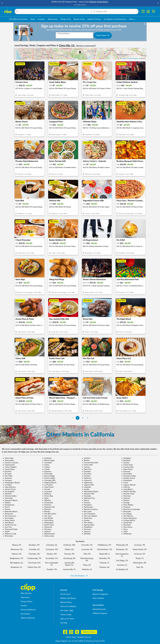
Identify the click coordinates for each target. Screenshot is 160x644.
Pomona (126, 507)
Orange (125, 503)
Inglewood (87, 483)
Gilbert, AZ (69, 549)
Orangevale (8, 505)
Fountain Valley (129, 476)
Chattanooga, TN (34, 558)
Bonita (86, 460)
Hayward (87, 480)
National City (88, 498)
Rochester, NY (122, 549)
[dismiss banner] (145, 24)
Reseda (46, 512)
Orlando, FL (105, 563)
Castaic (125, 463)
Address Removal (28, 618)
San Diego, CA (122, 561)
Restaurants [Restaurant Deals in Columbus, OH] (53, 19)
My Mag (64, 623)
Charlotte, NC (34, 554)
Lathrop (126, 487)
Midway (47, 494)
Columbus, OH (52, 549)
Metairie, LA (87, 569)
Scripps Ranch (128, 520)
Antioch (86, 458)
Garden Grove (128, 478)
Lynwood (47, 492)
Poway (7, 509)
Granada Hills (49, 480)
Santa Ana (87, 518)
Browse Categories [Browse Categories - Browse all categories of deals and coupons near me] (100, 594)
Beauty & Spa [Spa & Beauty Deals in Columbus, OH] (79, 19)
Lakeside (86, 487)
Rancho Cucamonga (131, 509)
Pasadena (87, 505)
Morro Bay (48, 496)
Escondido (127, 474)
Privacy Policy (26, 602)
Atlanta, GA (17, 554)
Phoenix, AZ (105, 567)
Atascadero (8, 460)
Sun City (7, 527)
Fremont (7, 478)
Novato (125, 500)
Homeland (127, 480)
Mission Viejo (128, 494)
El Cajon (7, 474)
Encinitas (87, 474)
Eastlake (86, 472)
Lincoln (46, 489)
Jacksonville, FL (69, 569)
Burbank (126, 460)
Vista (125, 532)
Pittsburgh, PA (122, 545)
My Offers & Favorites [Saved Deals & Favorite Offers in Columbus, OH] (18, 19)
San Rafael (48, 518)
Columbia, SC (52, 545)
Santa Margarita (129, 518)
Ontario (86, 503)
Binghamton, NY (17, 558)
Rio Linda (87, 512)
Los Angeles (9, 492)
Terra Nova (127, 527)
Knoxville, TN (87, 545)
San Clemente (89, 514)
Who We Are (26, 593)
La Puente (47, 485)
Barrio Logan (48, 460)
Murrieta (126, 496)
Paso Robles (127, 505)
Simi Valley (87, 523)
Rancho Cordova (90, 509)
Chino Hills (87, 465)
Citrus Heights (10, 467)
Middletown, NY (104, 545)
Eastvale (126, 472)
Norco (85, 500)
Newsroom (25, 597)
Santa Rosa (48, 520)
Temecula (47, 527)
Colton (46, 467)
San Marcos (127, 516)
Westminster (49, 534)
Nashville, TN (105, 558)
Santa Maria (9, 520)
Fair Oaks (8, 476)
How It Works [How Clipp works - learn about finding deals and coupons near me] (98, 598)
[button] (2, 3)
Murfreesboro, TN (105, 549)
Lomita (86, 489)
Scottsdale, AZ (122, 569)
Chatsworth (9, 465)
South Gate (48, 525)
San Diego (127, 514)
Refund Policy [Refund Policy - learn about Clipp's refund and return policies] (66, 602)
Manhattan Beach (90, 492)
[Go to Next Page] (87, 418)
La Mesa (7, 485)
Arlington (126, 458)
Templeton (87, 527)
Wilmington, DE (140, 563)
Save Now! (103, 35)
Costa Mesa (9, 469)
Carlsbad (47, 463)
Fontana (86, 476)
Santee (86, 520)
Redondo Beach (10, 512)
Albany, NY (17, 545)
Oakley (7, 503)
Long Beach (127, 489)
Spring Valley (88, 525)
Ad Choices (25, 614)
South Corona (10, 525)
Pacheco (47, 505)
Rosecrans (8, 514)
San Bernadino (49, 514)
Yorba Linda (48, 536)
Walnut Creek (9, 534)
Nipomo (47, 500)
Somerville (127, 523)
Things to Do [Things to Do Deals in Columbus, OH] (66, 19)
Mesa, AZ (87, 565)
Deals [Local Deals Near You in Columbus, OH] (33, 19)
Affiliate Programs (100, 613)
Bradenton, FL (17, 567)
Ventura (86, 532)
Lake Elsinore (9, 487)
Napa (45, 498)
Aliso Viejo (8, 458)
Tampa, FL (140, 558)
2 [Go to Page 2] (82, 418)
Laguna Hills (88, 485)
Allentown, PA (17, 549)
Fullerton (87, 478)
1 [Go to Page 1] (78, 418)
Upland (46, 532)
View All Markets (79, 576)
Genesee (7, 480)
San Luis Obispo (89, 516)
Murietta (86, 496)
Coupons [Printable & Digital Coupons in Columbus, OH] (41, 19)
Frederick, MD (69, 545)
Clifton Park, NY (34, 567)
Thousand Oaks (10, 529)
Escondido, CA (52, 558)
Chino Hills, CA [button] (67, 46)
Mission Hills (88, 494)
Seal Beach (8, 523)
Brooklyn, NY (34, 545)
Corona (86, 467)
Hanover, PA (69, 554)
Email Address (64, 34)
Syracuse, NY (140, 554)
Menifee (7, 494)
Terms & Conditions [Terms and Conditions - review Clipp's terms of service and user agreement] (68, 606)
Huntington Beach (11, 483)
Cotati (46, 469)
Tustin (6, 532)
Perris (6, 507)
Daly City (87, 469)
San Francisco (9, 516)
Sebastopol (48, 523)
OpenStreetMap (133, 59)
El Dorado (47, 474)
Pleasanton (87, 507)
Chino (46, 465)
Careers (24, 606)
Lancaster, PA (87, 549)
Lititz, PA (87, 554)
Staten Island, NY (140, 549)
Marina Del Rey (129, 492)
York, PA (140, 567)
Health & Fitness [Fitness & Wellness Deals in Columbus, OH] (94, 19)
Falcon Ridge (49, 476)
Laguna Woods (128, 485)
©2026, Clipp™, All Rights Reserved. (79, 637)
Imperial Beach (49, 483)
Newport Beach (10, 500)
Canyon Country (11, 463)
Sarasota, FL (122, 565)
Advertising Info (99, 609)
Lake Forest (48, 487)
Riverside (126, 512)
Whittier (86, 534)
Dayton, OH (52, 554)
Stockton (126, 525)
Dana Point (127, 469)
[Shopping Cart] (153, 11)
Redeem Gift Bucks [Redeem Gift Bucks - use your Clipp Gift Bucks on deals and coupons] (68, 598)
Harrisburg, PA (69, 558)
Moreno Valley (10, 496)
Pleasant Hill (48, 507)
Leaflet (123, 59)
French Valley (49, 478)
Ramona (47, 509)
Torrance (47, 529)
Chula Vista (127, 465)
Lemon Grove (9, 489)
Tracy (125, 529)
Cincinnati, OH (34, 563)
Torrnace (86, 529)
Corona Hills (127, 467)
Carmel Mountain (90, 463)
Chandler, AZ (34, 549)
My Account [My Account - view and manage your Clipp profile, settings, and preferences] (65, 594)
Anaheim (47, 458)
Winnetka (8, 536)
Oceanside (48, 503)
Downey (47, 472)
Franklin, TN (52, 569)
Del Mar (7, 472)
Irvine (125, 483)
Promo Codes (66, 615)
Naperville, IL (105, 554)
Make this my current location (86, 46)
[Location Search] (115, 12)
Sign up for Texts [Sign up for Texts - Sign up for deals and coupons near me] (67, 619)
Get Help (64, 611)
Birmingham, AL (17, 563)
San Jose (47, 516)
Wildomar (126, 534)
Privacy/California (28, 610)
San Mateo (8, 518)
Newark (126, 498)
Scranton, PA (140, 545)
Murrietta (8, 498)
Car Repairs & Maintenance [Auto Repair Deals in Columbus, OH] (115, 19)
